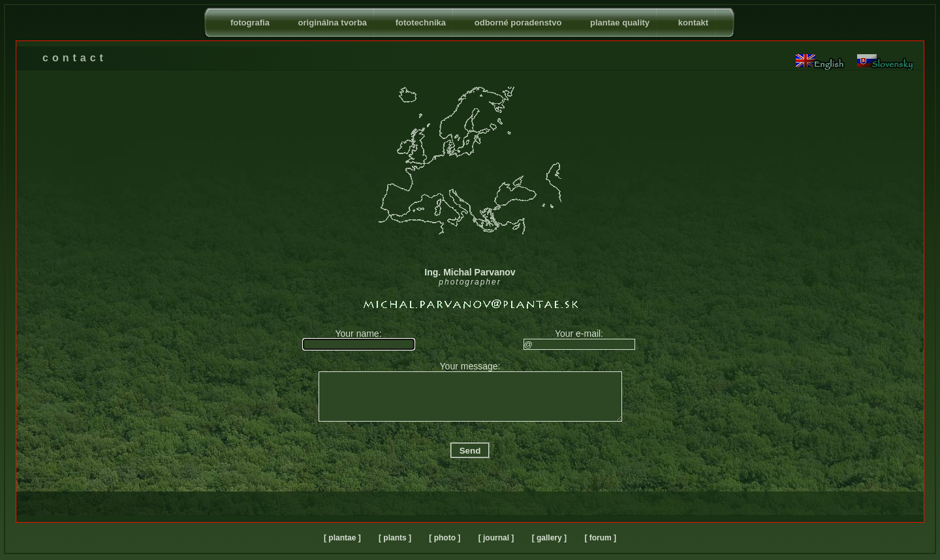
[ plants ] (395, 538)
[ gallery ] (549, 538)
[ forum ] (600, 538)
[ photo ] (445, 538)
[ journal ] (496, 538)
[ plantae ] (342, 538)
